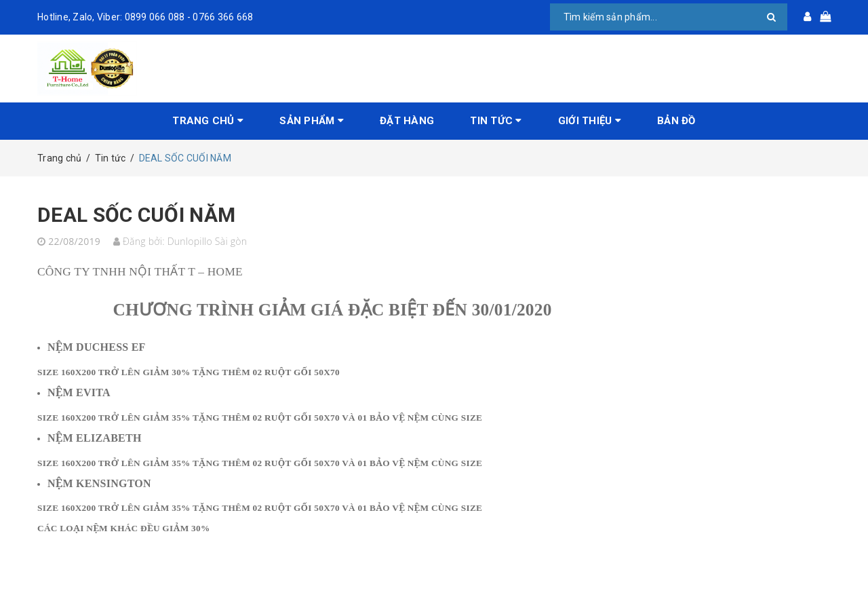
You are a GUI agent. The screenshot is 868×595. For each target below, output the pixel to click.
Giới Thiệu (590, 121)
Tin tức (496, 121)
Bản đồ (676, 121)
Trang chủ (208, 121)
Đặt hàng (407, 121)
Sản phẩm (312, 121)
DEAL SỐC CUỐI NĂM (136, 215)
